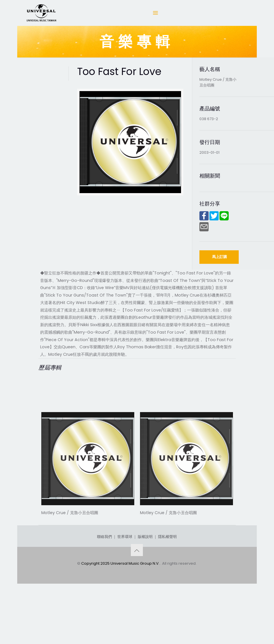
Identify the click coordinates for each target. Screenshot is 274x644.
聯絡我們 (104, 580)
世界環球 (125, 580)
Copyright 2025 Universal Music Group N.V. (121, 606)
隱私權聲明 (167, 580)
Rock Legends (162, 519)
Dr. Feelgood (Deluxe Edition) (88, 519)
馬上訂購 (219, 257)
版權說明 (145, 580)
